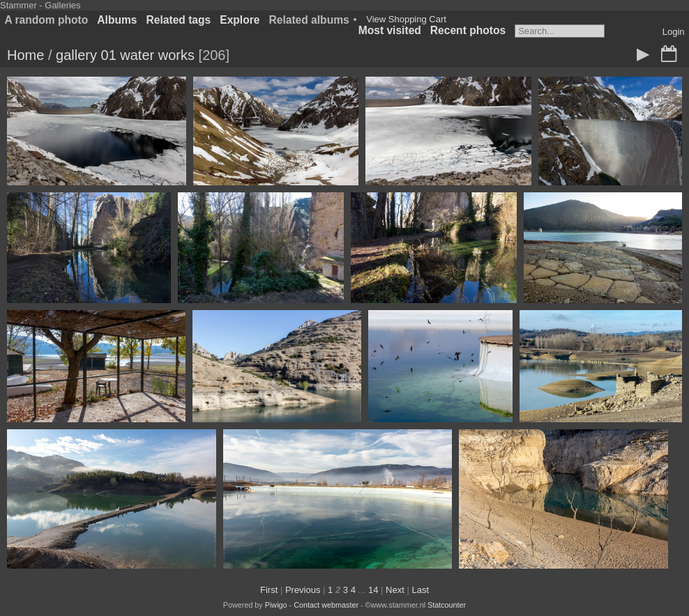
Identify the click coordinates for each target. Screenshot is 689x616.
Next (395, 590)
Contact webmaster (326, 605)
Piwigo (276, 605)
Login (674, 32)
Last (420, 590)
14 (373, 590)
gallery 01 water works (125, 55)
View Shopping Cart (406, 19)
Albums (117, 20)
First (269, 590)
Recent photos (468, 30)
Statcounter (447, 605)
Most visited (390, 30)
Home (25, 55)
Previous (303, 590)
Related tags (179, 20)
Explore (240, 20)
